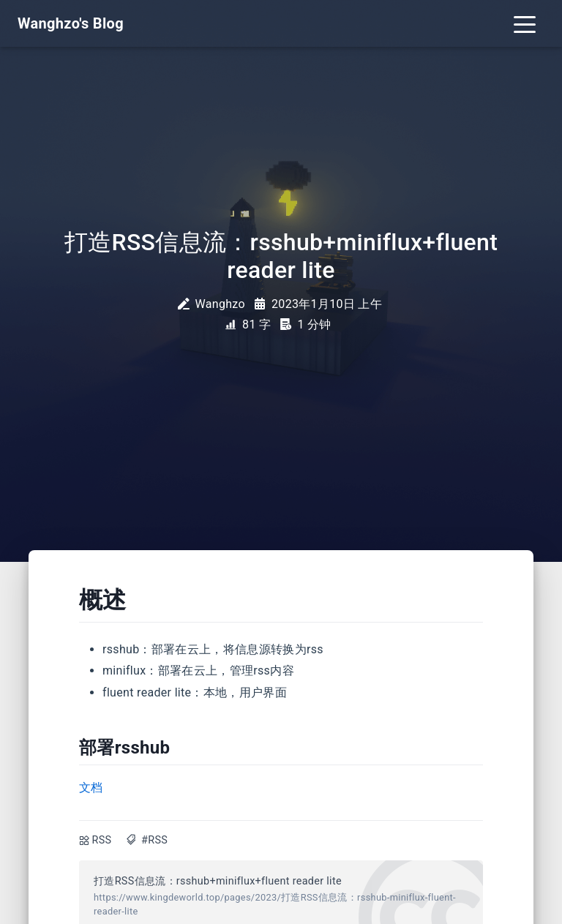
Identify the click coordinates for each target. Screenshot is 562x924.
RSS (102, 840)
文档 (91, 788)
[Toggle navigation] (525, 23)
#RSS (154, 840)
